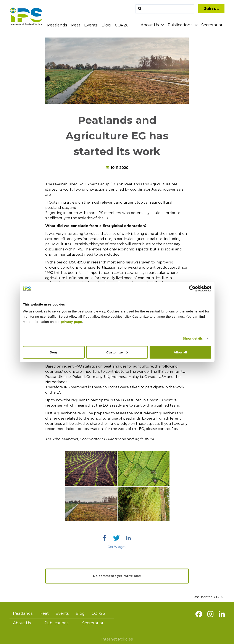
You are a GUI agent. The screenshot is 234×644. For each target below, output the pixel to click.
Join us (211, 9)
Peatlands (57, 25)
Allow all (180, 352)
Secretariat (212, 25)
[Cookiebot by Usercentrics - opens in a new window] (192, 289)
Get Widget (117, 547)
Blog (106, 25)
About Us (150, 25)
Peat (76, 25)
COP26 (122, 25)
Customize (117, 352)
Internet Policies (117, 639)
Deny (54, 352)
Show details (193, 338)
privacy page (71, 321)
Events (91, 25)
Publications (181, 25)
